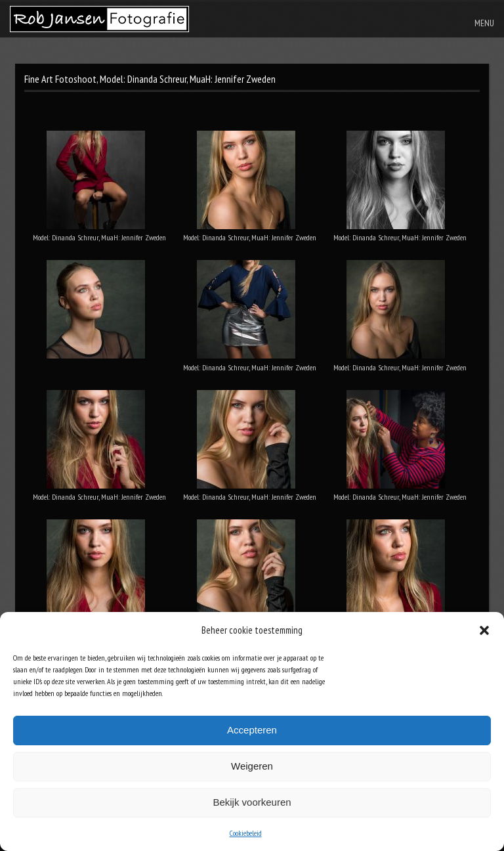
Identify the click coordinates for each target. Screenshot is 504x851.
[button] (484, 630)
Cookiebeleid (246, 833)
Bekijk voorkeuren (252, 802)
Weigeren (252, 766)
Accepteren (252, 730)
